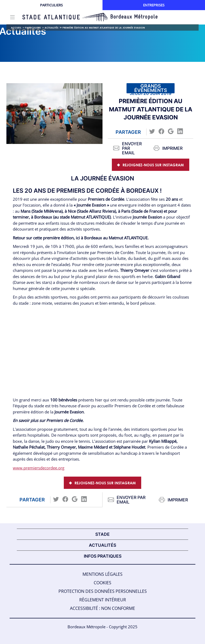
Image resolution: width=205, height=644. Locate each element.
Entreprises (154, 5)
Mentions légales (102, 574)
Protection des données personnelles (103, 591)
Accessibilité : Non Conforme (102, 608)
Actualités (52, 28)
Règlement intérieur (103, 600)
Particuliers (51, 5)
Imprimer (168, 148)
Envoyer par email (127, 148)
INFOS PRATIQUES (103, 556)
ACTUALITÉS (102, 545)
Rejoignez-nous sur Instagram (153, 165)
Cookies (102, 583)
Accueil (16, 28)
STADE (102, 534)
